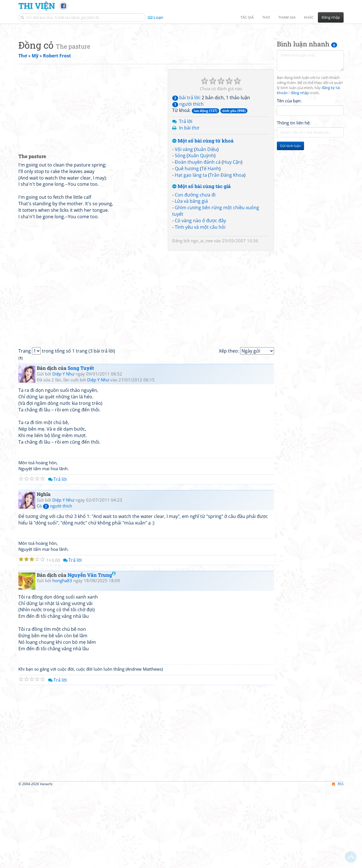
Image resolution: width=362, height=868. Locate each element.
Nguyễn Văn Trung (92, 654)
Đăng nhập (331, 17)
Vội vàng (184, 228)
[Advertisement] (181, 66)
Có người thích (54, 585)
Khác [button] (309, 17)
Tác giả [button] (247, 17)
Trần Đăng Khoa (227, 254)
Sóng (180, 235)
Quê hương (187, 248)
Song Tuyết (81, 447)
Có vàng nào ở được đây (200, 300)
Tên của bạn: (289, 180)
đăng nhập (300, 172)
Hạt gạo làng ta (191, 254)
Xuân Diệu (206, 228)
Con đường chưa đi (195, 274)
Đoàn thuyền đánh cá (198, 241)
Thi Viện (37, 6)
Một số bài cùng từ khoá (203, 220)
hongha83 (62, 660)
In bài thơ (189, 207)
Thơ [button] (266, 17)
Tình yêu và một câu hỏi (200, 306)
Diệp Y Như (63, 453)
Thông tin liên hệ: (294, 202)
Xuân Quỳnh (201, 235)
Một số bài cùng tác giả (202, 266)
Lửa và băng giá (191, 280)
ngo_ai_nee (202, 320)
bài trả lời (186, 177)
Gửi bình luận (290, 225)
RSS (338, 863)
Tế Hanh (210, 248)
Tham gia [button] (287, 17)
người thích (188, 183)
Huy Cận (232, 241)
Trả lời (186, 200)
